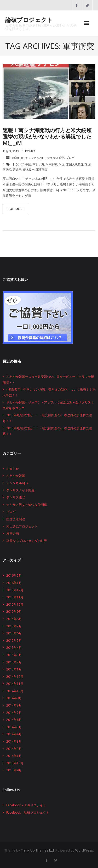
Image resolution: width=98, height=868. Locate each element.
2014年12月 (15, 677)
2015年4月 (14, 648)
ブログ (70, 158)
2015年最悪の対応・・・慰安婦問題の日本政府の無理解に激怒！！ (47, 418)
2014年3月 (14, 741)
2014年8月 (14, 705)
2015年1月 (14, 669)
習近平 (17, 169)
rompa (30, 151)
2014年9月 (14, 698)
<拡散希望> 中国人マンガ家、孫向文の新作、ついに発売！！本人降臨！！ (49, 392)
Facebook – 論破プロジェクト (28, 812)
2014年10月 (15, 691)
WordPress (84, 850)
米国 (62, 164)
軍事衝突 (42, 169)
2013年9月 (14, 770)
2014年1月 (14, 756)
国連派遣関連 (16, 519)
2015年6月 (14, 633)
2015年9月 (14, 612)
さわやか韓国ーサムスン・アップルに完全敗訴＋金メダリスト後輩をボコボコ (48, 405)
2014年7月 (14, 713)
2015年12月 (15, 590)
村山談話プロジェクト (22, 526)
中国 (28, 164)
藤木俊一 (29, 169)
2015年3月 (14, 655)
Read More (15, 209)
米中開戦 (51, 164)
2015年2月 (14, 662)
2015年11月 (15, 597)
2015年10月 (15, 604)
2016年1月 (14, 583)
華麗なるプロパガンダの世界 (27, 541)
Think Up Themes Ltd (37, 850)
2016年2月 (14, 575)
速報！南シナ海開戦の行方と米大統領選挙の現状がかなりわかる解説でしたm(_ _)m (47, 137)
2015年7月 (14, 626)
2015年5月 (14, 641)
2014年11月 (15, 684)
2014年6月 (14, 720)
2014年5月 (14, 727)
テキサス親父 (56, 158)
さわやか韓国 (16, 476)
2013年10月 (15, 763)
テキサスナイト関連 (20, 490)
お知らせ (18, 158)
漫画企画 (13, 533)
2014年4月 (14, 734)
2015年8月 (14, 619)
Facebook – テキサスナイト (26, 805)
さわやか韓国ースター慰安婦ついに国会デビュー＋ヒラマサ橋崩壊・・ (48, 380)
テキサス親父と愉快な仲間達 (27, 505)
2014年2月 (14, 749)
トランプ (18, 164)
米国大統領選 (75, 164)
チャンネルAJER (35, 158)
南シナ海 (38, 164)
